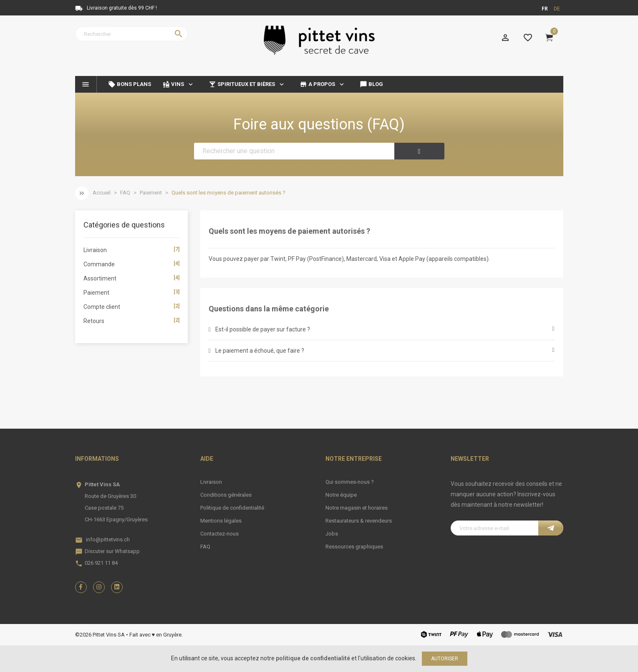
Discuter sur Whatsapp (112, 551)
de (557, 9)
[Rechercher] (131, 34)
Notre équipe (341, 495)
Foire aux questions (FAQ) (319, 124)
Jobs (332, 534)
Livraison (211, 482)
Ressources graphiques (354, 547)
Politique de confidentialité (232, 508)
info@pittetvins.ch (108, 539)
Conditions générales (226, 495)
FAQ (205, 547)
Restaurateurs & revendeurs (359, 521)
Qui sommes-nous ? (350, 482)
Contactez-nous (219, 534)
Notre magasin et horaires (357, 508)
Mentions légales (221, 521)
